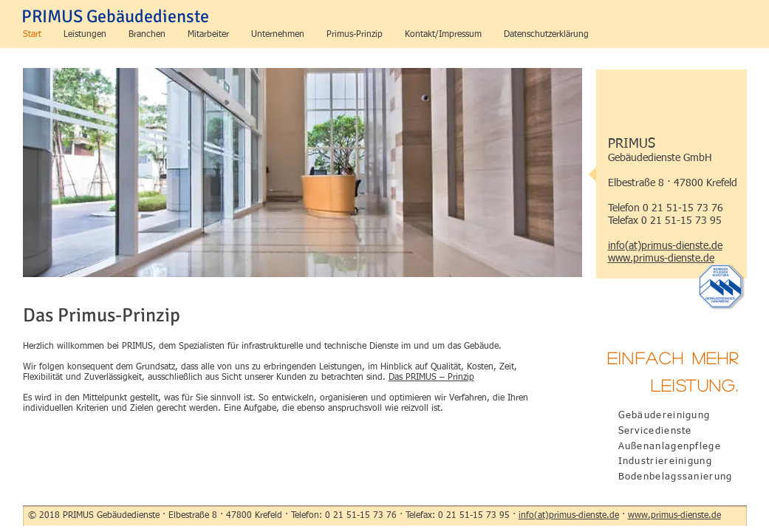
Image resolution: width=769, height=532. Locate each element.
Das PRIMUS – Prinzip (431, 378)
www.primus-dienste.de (674, 516)
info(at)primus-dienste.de (569, 516)
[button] (85, 35)
